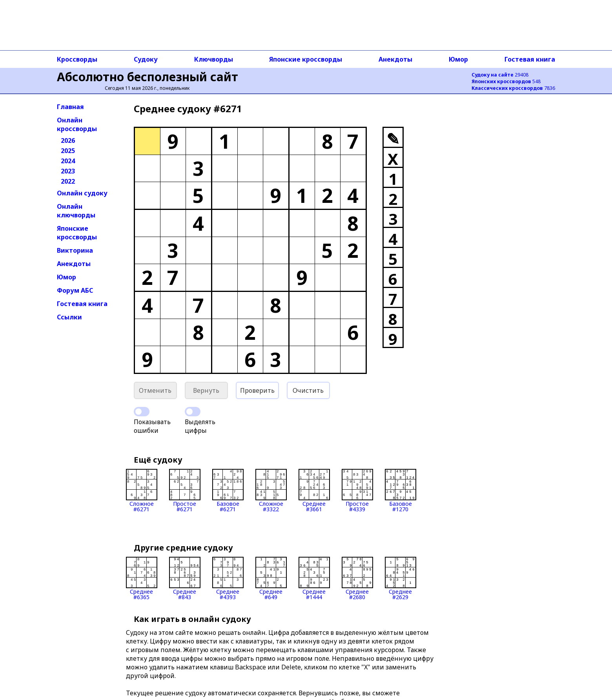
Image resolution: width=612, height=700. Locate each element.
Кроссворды (77, 59)
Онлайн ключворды (76, 211)
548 (506, 81)
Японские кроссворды (306, 59)
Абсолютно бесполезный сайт (148, 77)
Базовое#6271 (228, 490)
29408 (500, 75)
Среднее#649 (271, 578)
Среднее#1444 (314, 578)
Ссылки (69, 317)
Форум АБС (75, 290)
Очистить (308, 390)
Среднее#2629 (401, 578)
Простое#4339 (357, 490)
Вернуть (206, 390)
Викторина (75, 250)
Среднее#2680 (357, 578)
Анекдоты (395, 59)
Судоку (146, 59)
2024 (68, 161)
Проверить (257, 390)
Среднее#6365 (142, 578)
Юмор (458, 59)
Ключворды (214, 59)
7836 (513, 88)
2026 (68, 140)
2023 (68, 171)
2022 (68, 181)
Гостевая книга (530, 59)
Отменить (155, 390)
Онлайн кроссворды (77, 124)
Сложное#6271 (142, 490)
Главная (70, 107)
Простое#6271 (185, 490)
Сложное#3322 (271, 490)
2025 (68, 151)
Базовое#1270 (401, 490)
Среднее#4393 (228, 578)
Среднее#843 (185, 578)
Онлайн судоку (82, 193)
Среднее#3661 (314, 490)
